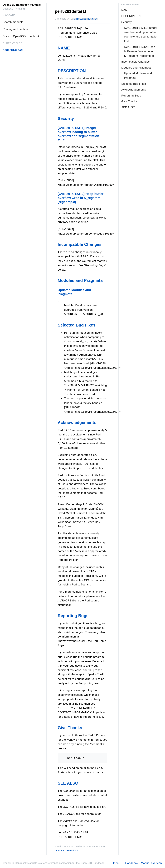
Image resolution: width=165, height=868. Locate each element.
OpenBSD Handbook (67, 850)
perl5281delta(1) (14, 50)
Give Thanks (70, 728)
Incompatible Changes (80, 244)
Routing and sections (16, 29)
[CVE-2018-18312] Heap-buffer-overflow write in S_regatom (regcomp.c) (81, 198)
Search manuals (13, 22)
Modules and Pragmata (80, 280)
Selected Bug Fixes (77, 325)
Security (66, 118)
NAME (64, 48)
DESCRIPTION (72, 71)
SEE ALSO (68, 783)
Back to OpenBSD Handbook (21, 36)
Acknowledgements (77, 423)
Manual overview (152, 863)
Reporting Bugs (73, 616)
